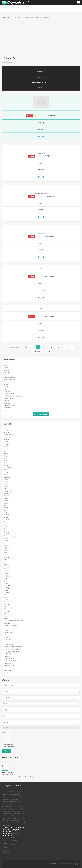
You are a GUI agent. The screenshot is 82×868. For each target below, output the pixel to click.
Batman (6, 597)
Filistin (6, 673)
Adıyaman (7, 433)
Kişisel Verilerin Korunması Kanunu (6, 851)
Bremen (8, 635)
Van (5, 581)
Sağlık (6, 384)
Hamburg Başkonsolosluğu (41, 113)
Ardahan (7, 604)
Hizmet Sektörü (9, 399)
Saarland (8, 654)
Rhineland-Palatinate (12, 652)
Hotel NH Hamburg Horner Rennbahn (41, 314)
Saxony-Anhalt (10, 659)
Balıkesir (7, 451)
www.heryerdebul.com (9, 807)
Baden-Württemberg (12, 626)
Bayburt (6, 590)
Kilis (5, 614)
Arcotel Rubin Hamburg (41, 274)
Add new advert (41, 414)
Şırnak (6, 600)
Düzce (6, 618)
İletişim (13, 845)
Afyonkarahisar (9, 435)
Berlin (7, 630)
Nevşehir (7, 545)
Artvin (6, 447)
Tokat (6, 569)
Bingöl (6, 456)
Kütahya (7, 529)
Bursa (6, 465)
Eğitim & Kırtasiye (9, 377)
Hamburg (41, 129)
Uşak (5, 579)
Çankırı (6, 470)
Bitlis (5, 458)
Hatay (6, 501)
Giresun (6, 494)
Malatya (6, 531)
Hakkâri (6, 498)
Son (49, 352)
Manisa (6, 534)
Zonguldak (7, 586)
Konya (6, 527)
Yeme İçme (7, 391)
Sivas (6, 564)
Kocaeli (6, 524)
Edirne (6, 480)
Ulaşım (6, 387)
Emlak (6, 368)
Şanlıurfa (7, 576)
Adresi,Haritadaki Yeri (41, 82)
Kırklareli (7, 520)
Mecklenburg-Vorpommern (14, 647)
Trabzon (7, 571)
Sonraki (37, 352)
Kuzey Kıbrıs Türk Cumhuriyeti (14, 621)
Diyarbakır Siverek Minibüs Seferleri (7, 769)
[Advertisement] (41, 38)
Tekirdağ (7, 567)
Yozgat (6, 583)
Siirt (5, 560)
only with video (9, 747)
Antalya (6, 444)
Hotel (41, 163)
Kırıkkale (7, 595)
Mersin (6, 506)
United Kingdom (9, 406)
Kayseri (6, 517)
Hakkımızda (14, 833)
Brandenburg (9, 633)
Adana (6, 430)
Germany (41, 123)
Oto (5, 382)
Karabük (7, 611)
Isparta (6, 503)
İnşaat (6, 389)
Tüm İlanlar (5, 842)
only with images (9, 745)
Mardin (6, 538)
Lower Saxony (10, 644)
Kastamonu (8, 515)
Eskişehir (7, 489)
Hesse (7, 642)
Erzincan (7, 484)
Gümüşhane (8, 496)
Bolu (5, 461)
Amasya (6, 440)
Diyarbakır (7, 477)
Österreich (7, 408)
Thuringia (8, 663)
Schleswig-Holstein (11, 661)
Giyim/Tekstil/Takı (10, 380)
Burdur (6, 463)
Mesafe (41, 88)
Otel (5, 375)
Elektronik (7, 373)
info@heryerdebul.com (14, 791)
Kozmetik (7, 370)
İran (5, 668)
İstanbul (7, 508)
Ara (6, 751)
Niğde (6, 548)
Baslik (40, 72)
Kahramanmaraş (9, 536)
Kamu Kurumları (9, 394)
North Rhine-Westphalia (13, 649)
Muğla (6, 541)
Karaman (7, 593)
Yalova (6, 609)
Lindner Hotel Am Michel (41, 154)
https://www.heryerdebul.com (11, 794)
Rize (5, 553)
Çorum (6, 472)
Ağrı (5, 437)
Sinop (6, 562)
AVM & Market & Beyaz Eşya (13, 396)
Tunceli (6, 574)
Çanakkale (7, 468)
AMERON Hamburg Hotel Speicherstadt (41, 194)
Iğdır (5, 607)
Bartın (6, 602)
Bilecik (6, 454)
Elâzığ (6, 482)
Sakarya (7, 555)
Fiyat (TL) (6, 727)
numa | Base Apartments (41, 234)
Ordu (5, 550)
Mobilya (6, 365)
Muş (5, 543)
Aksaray (7, 588)
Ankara (6, 442)
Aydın (6, 449)
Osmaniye (7, 616)
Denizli (6, 475)
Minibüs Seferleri (7, 775)
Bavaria (8, 628)
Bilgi (5, 410)
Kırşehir (6, 522)
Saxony (8, 656)
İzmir (5, 510)
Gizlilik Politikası (14, 839)
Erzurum (7, 487)
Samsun (7, 557)
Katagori (41, 77)
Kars (5, 513)
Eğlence (6, 401)
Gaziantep (7, 491)
